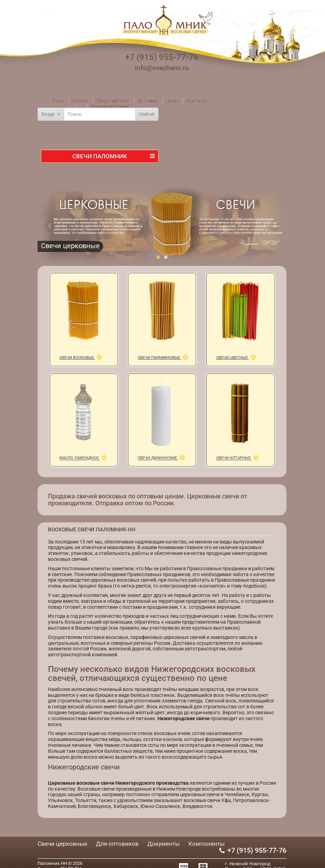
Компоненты (206, 844)
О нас (58, 101)
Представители (113, 101)
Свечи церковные (62, 844)
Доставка (148, 101)
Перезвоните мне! (110, 106)
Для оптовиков (117, 844)
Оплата (80, 101)
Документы (164, 844)
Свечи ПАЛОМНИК (113, 156)
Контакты (197, 101)
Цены (172, 101)
